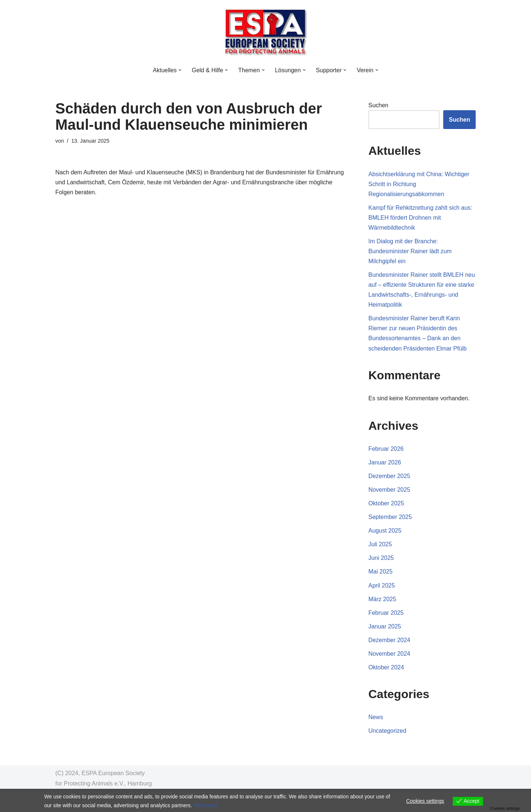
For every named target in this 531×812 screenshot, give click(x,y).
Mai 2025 (381, 573)
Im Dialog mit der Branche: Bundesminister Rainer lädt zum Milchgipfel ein (410, 252)
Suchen (378, 105)
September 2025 (390, 518)
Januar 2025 (385, 628)
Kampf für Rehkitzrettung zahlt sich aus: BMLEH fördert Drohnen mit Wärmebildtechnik (421, 218)
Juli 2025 (380, 546)
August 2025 (385, 532)
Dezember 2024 (389, 642)
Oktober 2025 (386, 504)
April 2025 (382, 587)
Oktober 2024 (386, 669)
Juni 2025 (381, 559)
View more (206, 805)
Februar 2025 (386, 614)
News (376, 719)
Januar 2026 (385, 463)
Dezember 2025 (389, 477)
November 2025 (389, 491)
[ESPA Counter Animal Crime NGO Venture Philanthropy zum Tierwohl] (266, 31)
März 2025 (382, 601)
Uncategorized (387, 733)
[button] (180, 70)
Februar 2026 (386, 450)
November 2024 (389, 655)
